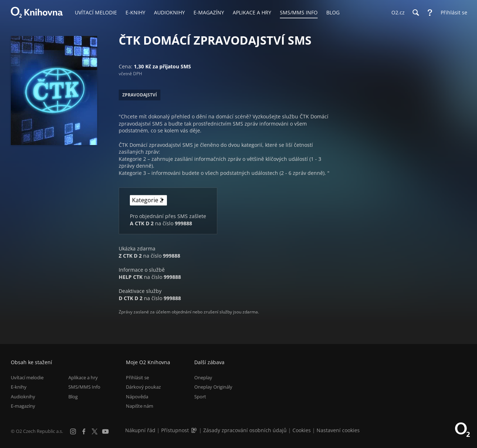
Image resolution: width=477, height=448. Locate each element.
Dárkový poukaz (143, 387)
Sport (200, 397)
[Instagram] (73, 431)
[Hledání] (415, 13)
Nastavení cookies (338, 430)
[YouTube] (105, 431)
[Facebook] (84, 431)
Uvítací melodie (27, 377)
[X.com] (95, 431)
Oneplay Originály (213, 387)
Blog (73, 397)
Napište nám (140, 406)
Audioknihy (23, 397)
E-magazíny (23, 406)
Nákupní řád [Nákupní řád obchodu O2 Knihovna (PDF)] (140, 430)
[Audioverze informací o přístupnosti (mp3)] (195, 430)
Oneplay (203, 377)
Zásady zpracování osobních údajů (245, 430)
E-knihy (19, 387)
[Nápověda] (430, 13)
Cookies (302, 430)
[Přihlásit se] (452, 13)
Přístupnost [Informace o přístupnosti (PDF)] (175, 430)
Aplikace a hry (83, 377)
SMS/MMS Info (84, 387)
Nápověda (137, 397)
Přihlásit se (137, 377)
